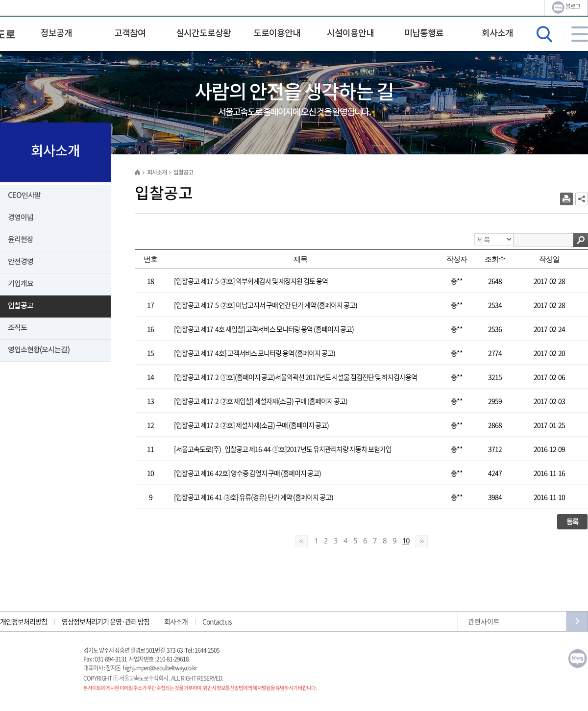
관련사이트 (484, 621)
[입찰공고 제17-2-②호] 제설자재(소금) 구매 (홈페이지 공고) (251, 425)
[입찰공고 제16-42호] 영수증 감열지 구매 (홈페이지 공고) (247, 473)
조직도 (17, 328)
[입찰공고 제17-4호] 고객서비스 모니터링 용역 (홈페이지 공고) (255, 353)
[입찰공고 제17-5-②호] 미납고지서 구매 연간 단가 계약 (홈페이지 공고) (266, 305)
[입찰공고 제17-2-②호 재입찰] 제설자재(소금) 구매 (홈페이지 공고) (261, 401)
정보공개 (56, 34)
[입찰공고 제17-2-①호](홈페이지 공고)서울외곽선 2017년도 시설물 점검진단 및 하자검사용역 (295, 377)
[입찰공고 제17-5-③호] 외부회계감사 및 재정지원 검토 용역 (251, 281)
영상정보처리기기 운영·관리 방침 (106, 621)
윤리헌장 (21, 240)
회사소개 (497, 34)
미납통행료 (424, 34)
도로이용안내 (277, 34)
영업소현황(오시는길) (39, 350)
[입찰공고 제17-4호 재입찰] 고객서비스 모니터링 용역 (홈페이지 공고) (264, 329)
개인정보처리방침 (24, 621)
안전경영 (21, 262)
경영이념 (21, 218)
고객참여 (130, 34)
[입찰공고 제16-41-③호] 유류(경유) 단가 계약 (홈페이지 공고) (254, 497)
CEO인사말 (24, 196)
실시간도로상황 (203, 34)
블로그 (566, 7)
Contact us (217, 621)
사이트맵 (580, 34)
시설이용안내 (350, 34)
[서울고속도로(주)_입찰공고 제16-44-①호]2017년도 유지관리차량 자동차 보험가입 (283, 449)
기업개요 (21, 284)
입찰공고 (21, 306)
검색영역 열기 (544, 34)
